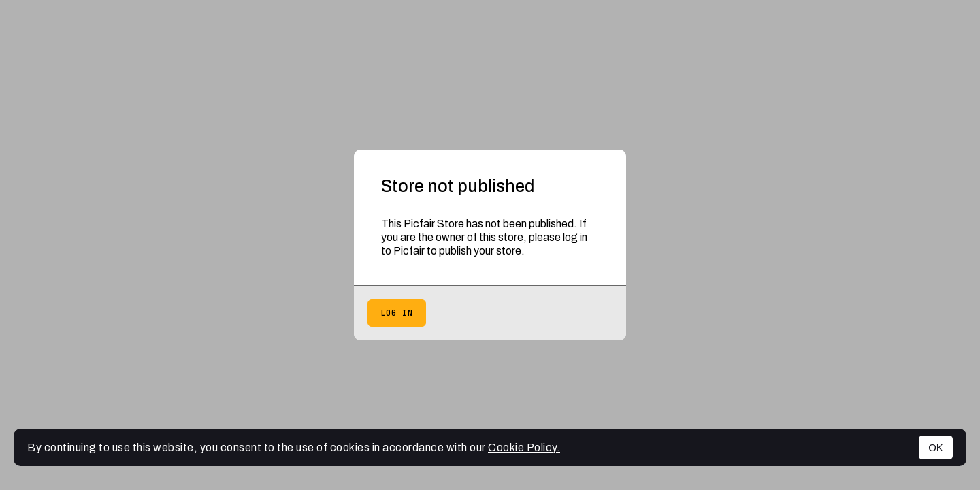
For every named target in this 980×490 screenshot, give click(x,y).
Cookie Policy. (524, 447)
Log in (397, 313)
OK (936, 447)
